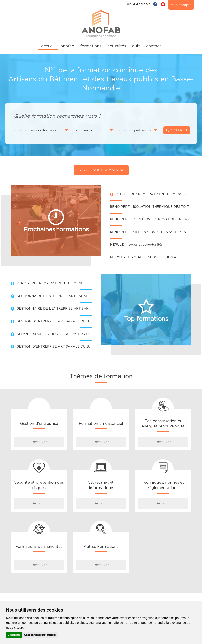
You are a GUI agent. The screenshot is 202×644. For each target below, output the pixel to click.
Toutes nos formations (101, 170)
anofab (67, 46)
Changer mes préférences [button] (40, 635)
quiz (136, 46)
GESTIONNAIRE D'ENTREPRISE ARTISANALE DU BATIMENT (65, 296)
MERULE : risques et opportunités (136, 245)
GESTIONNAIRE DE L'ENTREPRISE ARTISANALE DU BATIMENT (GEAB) (75, 309)
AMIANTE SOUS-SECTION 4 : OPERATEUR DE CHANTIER (63, 334)
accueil (48, 46)
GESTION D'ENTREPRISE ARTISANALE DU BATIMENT (60, 321)
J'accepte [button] (14, 635)
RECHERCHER (178, 130)
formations (91, 46)
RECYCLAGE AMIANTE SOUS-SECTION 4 (143, 257)
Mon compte (181, 5)
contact (154, 46)
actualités (117, 46)
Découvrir (39, 442)
